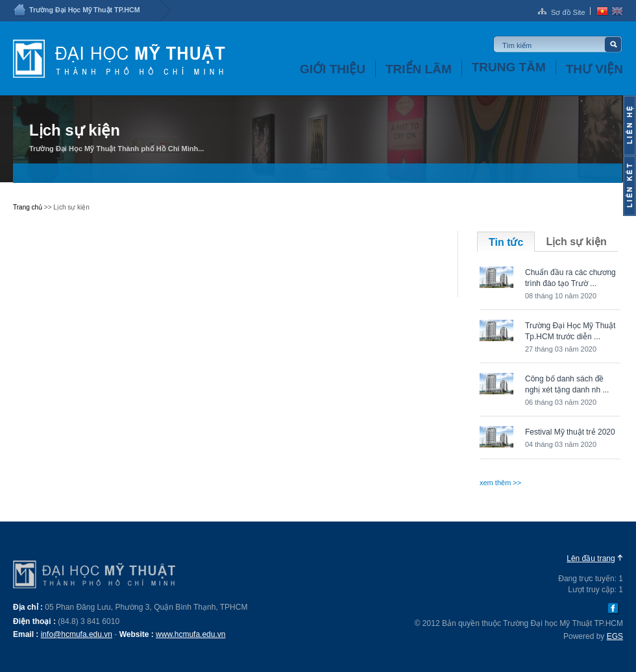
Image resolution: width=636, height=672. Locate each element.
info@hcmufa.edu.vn (77, 634)
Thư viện (594, 69)
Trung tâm (509, 67)
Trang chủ (28, 207)
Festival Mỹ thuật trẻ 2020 (570, 432)
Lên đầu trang (591, 558)
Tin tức (506, 242)
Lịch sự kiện (576, 242)
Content (630, 126)
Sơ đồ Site (568, 12)
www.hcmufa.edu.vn (190, 634)
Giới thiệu (333, 69)
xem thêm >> (500, 483)
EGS (615, 636)
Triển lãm (419, 69)
